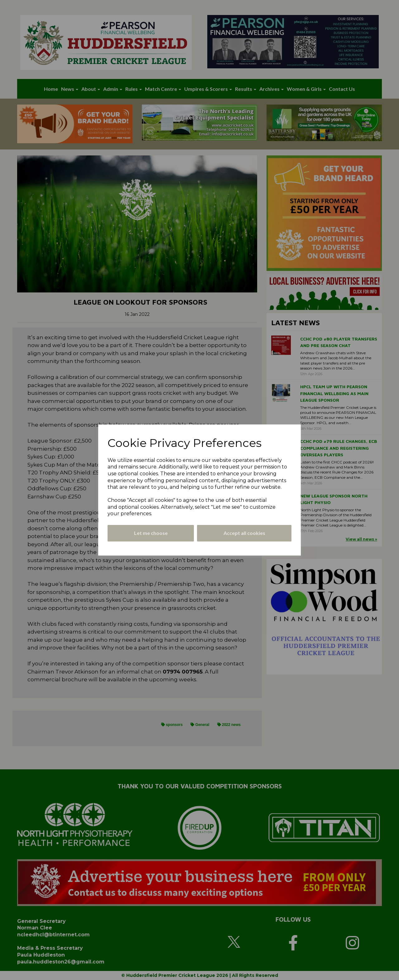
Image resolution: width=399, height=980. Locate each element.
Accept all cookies (244, 533)
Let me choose (151, 533)
